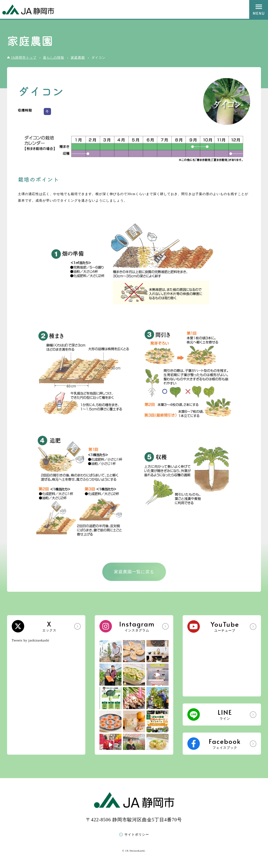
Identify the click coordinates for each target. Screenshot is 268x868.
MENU (259, 9)
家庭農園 (78, 58)
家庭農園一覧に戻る (134, 572)
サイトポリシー (137, 835)
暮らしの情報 (54, 58)
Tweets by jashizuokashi (31, 640)
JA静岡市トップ (24, 58)
